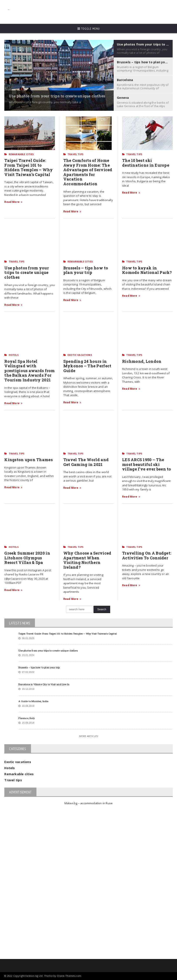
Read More (13, 202)
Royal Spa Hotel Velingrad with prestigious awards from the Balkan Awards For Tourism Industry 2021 (29, 371)
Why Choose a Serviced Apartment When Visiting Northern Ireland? (87, 560)
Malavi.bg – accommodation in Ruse (88, 803)
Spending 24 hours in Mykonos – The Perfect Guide (87, 366)
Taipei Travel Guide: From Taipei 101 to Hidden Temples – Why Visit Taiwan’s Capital (28, 167)
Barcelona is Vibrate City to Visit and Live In (44, 684)
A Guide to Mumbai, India (33, 701)
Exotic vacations (80, 355)
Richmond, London (142, 361)
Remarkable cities (21, 154)
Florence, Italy (26, 718)
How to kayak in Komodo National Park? (147, 270)
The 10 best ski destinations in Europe (146, 163)
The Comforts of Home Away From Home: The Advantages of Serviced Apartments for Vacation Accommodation (88, 172)
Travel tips (75, 154)
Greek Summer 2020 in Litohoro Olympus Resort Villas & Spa (27, 558)
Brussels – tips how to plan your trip (86, 270)
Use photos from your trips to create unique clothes (26, 273)
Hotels (14, 355)
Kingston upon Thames (28, 460)
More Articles (88, 736)
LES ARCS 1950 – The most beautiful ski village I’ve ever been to (147, 464)
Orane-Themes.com (69, 976)
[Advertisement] (91, 10)
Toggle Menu (89, 29)
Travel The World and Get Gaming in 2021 (86, 462)
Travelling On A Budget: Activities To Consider (147, 555)
